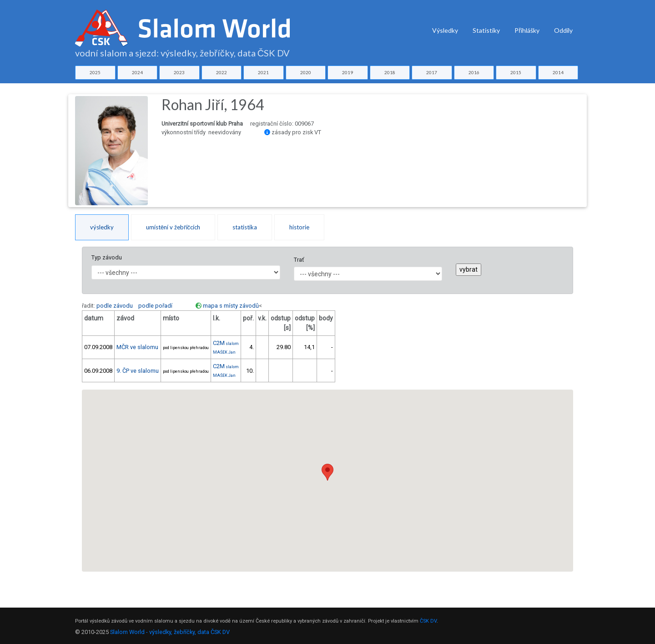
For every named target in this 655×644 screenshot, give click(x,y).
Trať (299, 260)
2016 (474, 72)
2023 (179, 72)
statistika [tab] (245, 227)
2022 (222, 72)
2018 (390, 72)
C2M (226, 343)
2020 (306, 72)
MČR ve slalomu (137, 347)
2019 (348, 72)
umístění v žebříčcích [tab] (173, 227)
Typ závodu (107, 257)
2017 (432, 72)
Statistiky (486, 30)
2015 (516, 72)
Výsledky (445, 30)
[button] (327, 472)
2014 (558, 72)
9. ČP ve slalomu (138, 371)
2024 (137, 72)
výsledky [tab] (102, 227)
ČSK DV (428, 621)
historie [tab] (299, 227)
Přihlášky (527, 30)
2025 (95, 72)
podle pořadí (155, 306)
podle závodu (115, 306)
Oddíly (563, 30)
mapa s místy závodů (231, 306)
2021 (263, 72)
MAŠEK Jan (224, 352)
